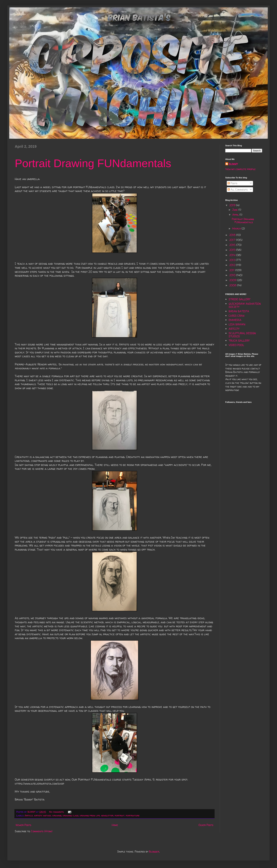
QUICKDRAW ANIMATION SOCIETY (245, 305)
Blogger (154, 851)
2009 (233, 280)
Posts (232, 183)
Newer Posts (23, 825)
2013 (233, 260)
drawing (57, 816)
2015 (233, 250)
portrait (120, 816)
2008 (233, 285)
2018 (233, 235)
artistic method (43, 816)
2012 (233, 265)
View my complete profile (240, 169)
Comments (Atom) (42, 831)
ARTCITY (234, 329)
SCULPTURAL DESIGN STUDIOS (242, 335)
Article (29, 816)
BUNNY (233, 164)
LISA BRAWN (237, 324)
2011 (232, 270)
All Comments (238, 190)
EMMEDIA (235, 320)
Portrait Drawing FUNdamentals (93, 163)
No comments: (57, 812)
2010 (233, 275)
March (237, 228)
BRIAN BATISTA (239, 311)
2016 (233, 245)
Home (115, 825)
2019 (233, 205)
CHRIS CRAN (237, 316)
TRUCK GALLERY (239, 341)
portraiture (133, 816)
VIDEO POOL (236, 345)
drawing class (71, 816)
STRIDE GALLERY (239, 299)
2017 (233, 240)
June (235, 210)
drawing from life (90, 816)
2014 (233, 255)
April (236, 215)
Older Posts (206, 825)
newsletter (107, 816)
